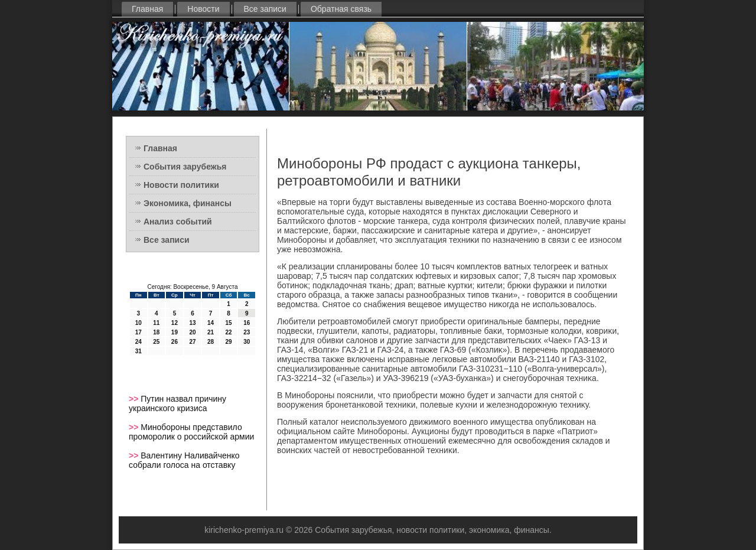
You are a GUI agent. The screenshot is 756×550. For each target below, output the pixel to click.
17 (139, 332)
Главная (147, 9)
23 (247, 332)
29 (229, 342)
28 (211, 342)
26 (175, 342)
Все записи (265, 9)
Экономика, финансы (188, 203)
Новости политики (181, 185)
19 (175, 332)
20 (192, 332)
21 (211, 332)
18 (156, 332)
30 (247, 342)
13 (192, 323)
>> (135, 399)
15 (229, 323)
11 (156, 323)
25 (156, 342)
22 (229, 332)
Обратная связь (341, 9)
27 (192, 342)
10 (139, 323)
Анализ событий (178, 222)
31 (139, 351)
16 (247, 323)
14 (211, 323)
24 (139, 342)
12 (175, 323)
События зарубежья (185, 167)
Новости (203, 9)
